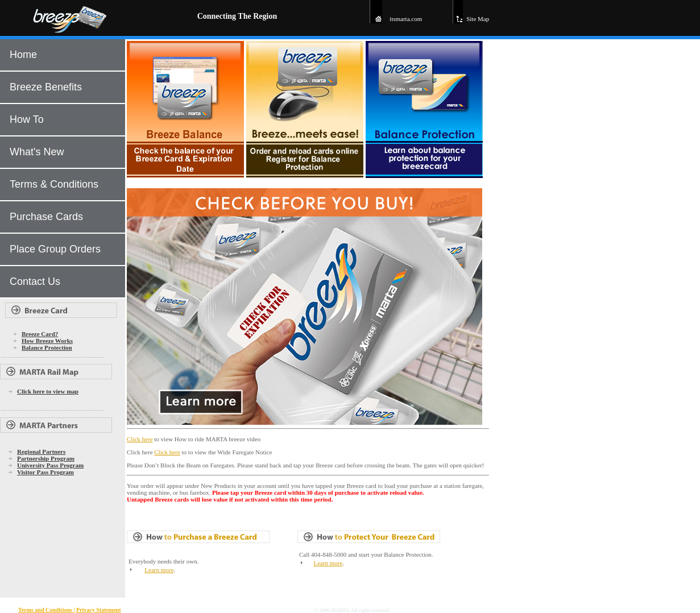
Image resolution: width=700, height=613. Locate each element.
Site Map (478, 19)
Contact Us (35, 281)
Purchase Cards (46, 217)
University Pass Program (50, 465)
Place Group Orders (55, 249)
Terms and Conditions (46, 610)
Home (23, 55)
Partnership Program (46, 458)
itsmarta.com (406, 19)
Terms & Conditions (54, 184)
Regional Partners (41, 452)
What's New (37, 152)
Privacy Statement (99, 610)
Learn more (159, 570)
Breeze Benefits (46, 87)
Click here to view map (48, 391)
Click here (140, 439)
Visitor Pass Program (45, 472)
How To (27, 119)
